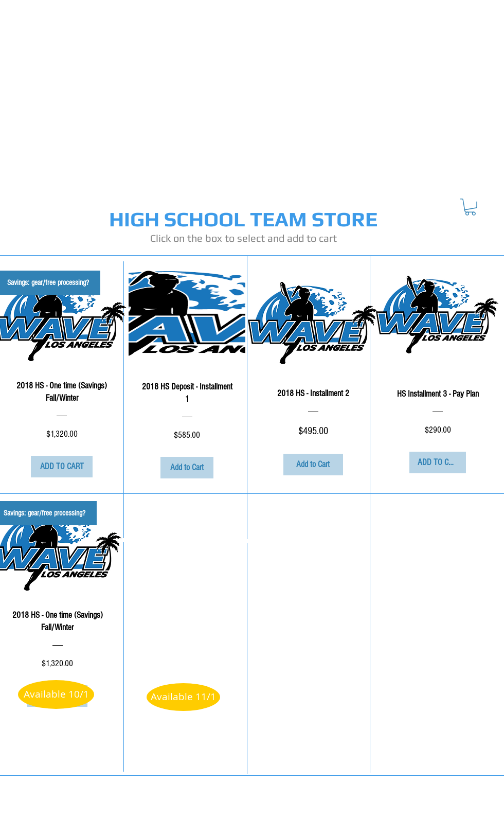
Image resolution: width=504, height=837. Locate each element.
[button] (470, 207)
